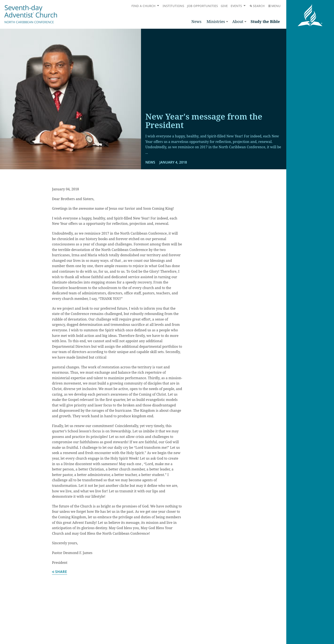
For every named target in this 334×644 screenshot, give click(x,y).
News (197, 21)
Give (224, 6)
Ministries (216, 21)
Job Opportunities (202, 6)
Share (60, 572)
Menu (274, 6)
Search (257, 6)
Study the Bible (265, 21)
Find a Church (143, 6)
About (238, 21)
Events (236, 6)
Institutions (173, 6)
